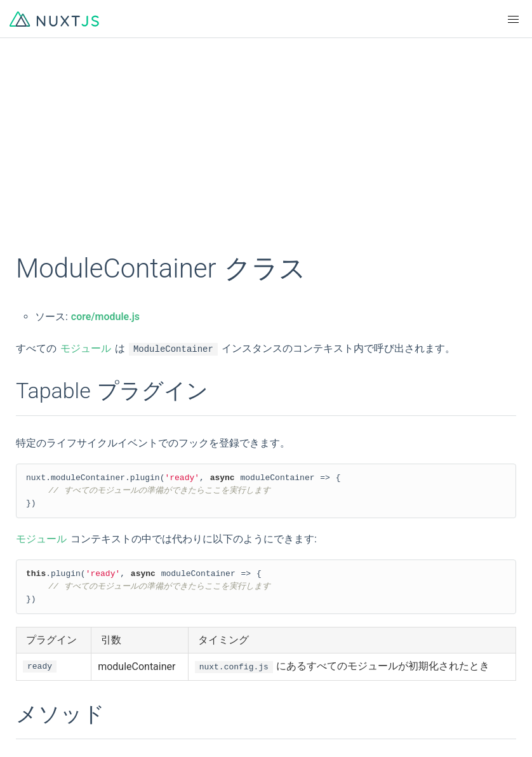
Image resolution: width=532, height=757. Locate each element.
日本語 (280, 587)
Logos (279, 658)
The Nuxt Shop (51, 727)
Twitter (281, 681)
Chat (29, 704)
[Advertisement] (266, 152)
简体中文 (38, 587)
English (35, 564)
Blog (276, 704)
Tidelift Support (299, 727)
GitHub (34, 658)
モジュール (86, 348)
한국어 (33, 610)
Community (43, 681)
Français (284, 564)
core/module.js (105, 317)
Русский (284, 610)
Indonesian (42, 633)
